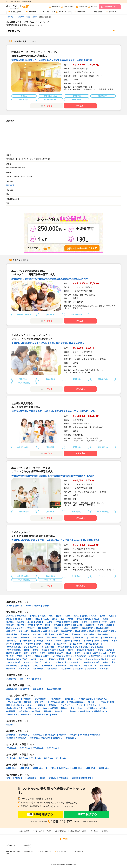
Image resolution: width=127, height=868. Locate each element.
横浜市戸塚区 (109, 631)
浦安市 (67, 662)
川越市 (27, 650)
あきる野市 (20, 628)
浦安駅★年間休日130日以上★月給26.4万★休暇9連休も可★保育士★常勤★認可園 (52, 60)
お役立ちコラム (113, 12)
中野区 (37, 619)
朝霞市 (51, 653)
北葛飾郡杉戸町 (13, 659)
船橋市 (42, 659)
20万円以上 (61, 758)
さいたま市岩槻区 (13, 650)
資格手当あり (26, 715)
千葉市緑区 (11, 669)
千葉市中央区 (61, 666)
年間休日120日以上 (77, 702)
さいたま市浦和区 (65, 647)
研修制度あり (24, 735)
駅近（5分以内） (13, 699)
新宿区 (59, 616)
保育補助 (28, 702)
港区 (51, 616)
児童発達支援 (12, 689)
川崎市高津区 (52, 638)
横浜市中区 (23, 631)
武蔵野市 (40, 622)
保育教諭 (52, 778)
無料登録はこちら (111, 7)
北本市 (104, 653)
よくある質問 (96, 12)
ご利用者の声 (80, 12)
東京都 (9, 606)
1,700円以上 (24, 768)
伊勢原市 (19, 644)
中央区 (43, 616)
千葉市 (25, 659)
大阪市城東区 (66, 669)
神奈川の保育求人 (46, 849)
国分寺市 (20, 625)
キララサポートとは (47, 12)
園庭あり (42, 705)
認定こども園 (38, 689)
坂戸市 (28, 656)
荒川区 (70, 619)
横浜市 (57, 628)
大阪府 (46, 606)
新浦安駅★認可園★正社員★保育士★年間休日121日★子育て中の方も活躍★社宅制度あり (56, 540)
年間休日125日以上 (58, 702)
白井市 (106, 662)
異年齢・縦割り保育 (14, 708)
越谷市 (18, 653)
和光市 (69, 653)
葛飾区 (106, 619)
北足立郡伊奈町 (79, 656)
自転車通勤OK (40, 699)
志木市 (60, 653)
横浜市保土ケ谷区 (50, 631)
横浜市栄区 (64, 634)
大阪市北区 (80, 669)
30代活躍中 (103, 708)
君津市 (58, 662)
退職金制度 (37, 735)
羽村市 (9, 628)
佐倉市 (88, 659)
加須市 (71, 650)
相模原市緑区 (109, 638)
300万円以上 (38, 748)
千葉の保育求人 (78, 849)
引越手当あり (100, 711)
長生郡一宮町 (12, 666)
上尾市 (109, 650)
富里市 (114, 662)
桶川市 (86, 653)
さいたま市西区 (60, 644)
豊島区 (55, 619)
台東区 (76, 616)
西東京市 (31, 628)
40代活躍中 (11, 711)
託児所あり (58, 738)
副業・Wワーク (41, 702)
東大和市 (57, 625)
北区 (63, 619)
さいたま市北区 (76, 644)
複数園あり (53, 705)
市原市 (9, 662)
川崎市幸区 (25, 638)
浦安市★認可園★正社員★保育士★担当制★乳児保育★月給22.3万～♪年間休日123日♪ (53, 411)
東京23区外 (22, 616)
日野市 (113, 622)
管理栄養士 (20, 778)
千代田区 (33, 616)
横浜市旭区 (25, 634)
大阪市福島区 (52, 669)
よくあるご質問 (24, 831)
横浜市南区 (35, 631)
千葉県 (37, 606)
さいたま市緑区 (97, 647)
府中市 (58, 622)
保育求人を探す (14, 12)
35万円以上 (23, 758)
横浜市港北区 (94, 631)
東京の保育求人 (28, 849)
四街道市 (77, 662)
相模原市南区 (28, 641)
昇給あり (56, 715)
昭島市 (67, 622)
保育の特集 (31, 12)
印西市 (97, 662)
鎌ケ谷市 (49, 662)
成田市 (79, 659)
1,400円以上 (64, 768)
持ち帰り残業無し (86, 699)
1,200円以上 (90, 768)
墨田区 (85, 616)
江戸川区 (10, 622)
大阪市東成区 (38, 669)
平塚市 (50, 641)
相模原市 (75, 628)
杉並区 (46, 619)
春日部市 (91, 650)
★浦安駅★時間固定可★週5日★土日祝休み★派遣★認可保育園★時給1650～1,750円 (53, 476)
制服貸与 (63, 735)
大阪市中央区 (24, 669)
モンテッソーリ (67, 705)
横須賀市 (40, 641)
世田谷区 (19, 619)
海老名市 (29, 644)
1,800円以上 (11, 768)
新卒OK (64, 708)
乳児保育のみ (102, 699)
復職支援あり (71, 738)
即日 (8, 705)
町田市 (85, 622)
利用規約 (48, 831)
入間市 (42, 653)
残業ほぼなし (70, 699)
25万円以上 (48, 758)
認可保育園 (10, 185)
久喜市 (95, 653)
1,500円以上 (51, 768)
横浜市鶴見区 (87, 628)
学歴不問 (54, 708)
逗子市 (97, 641)
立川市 (30, 622)
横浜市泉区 (76, 634)
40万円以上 (11, 758)
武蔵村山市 (90, 625)
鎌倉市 (58, 641)
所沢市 (62, 650)
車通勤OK (27, 699)
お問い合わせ (56, 7)
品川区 (102, 616)
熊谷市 (35, 650)
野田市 (71, 659)
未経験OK (30, 708)
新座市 (77, 653)
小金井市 (94, 622)
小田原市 (77, 641)
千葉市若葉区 (75, 666)
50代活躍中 (23, 711)
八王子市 (20, 622)
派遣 (22, 679)
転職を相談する (40, 814)
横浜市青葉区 (89, 634)
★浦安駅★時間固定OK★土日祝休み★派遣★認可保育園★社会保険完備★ (48, 343)
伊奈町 (35, 666)
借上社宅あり (50, 735)
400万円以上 (11, 748)
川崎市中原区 (38, 638)
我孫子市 (38, 662)
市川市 (34, 659)
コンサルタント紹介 (64, 12)
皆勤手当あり (12, 715)
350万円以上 (25, 748)
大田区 (9, 619)
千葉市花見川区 (90, 666)
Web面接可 (36, 711)
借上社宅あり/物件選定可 (90, 735)
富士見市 (10, 656)
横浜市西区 (11, 631)
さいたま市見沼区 (13, 647)
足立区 (97, 619)
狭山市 (100, 650)
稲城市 (109, 625)
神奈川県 (19, 606)
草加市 (9, 653)
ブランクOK (42, 708)
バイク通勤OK (55, 699)
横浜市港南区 (12, 634)
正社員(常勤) (11, 679)
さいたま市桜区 (48, 647)
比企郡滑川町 (108, 656)
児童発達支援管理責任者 (81, 778)
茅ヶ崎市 (87, 641)
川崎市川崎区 (12, 638)
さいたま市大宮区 (93, 644)
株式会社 (31, 705)
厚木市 (114, 641)
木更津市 (52, 659)
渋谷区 (28, 619)
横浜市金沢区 (80, 631)
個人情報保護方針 (61, 831)
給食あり (73, 735)
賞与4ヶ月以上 (60, 711)
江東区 (94, 616)
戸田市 (34, 653)
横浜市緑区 (37, 634)
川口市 (44, 650)
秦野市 (106, 641)
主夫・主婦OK (76, 708)
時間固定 (10, 725)
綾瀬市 (48, 644)
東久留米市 (78, 625)
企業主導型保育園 (54, 689)
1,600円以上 (38, 768)
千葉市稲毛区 (105, 666)
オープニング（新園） (107, 702)
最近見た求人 (83, 7)
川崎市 (65, 628)
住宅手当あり (85, 711)
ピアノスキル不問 (13, 702)
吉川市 (46, 656)
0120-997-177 (61, 822)
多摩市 (100, 625)
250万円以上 (52, 748)
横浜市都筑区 (103, 634)
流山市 (18, 662)
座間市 (39, 644)
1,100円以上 (104, 768)
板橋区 (79, 619)
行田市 (53, 650)
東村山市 (10, 625)
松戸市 (62, 659)
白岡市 (67, 656)
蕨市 (26, 653)
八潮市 (113, 653)
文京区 (67, 616)
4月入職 (91, 702)
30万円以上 (36, 758)
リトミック (94, 705)
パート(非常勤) (33, 679)
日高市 (37, 656)
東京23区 (10, 616)
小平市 (104, 622)
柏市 (114, 659)
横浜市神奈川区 (102, 628)
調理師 (42, 778)
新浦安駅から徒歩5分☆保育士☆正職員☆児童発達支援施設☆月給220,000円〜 (50, 279)
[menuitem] (15, 12)
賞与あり (73, 711)
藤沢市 (67, 641)
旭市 (96, 659)
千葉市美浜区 (47, 666)
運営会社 (105, 831)
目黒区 (111, 616)
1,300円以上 (77, 768)
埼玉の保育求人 (62, 849)
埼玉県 (28, 606)
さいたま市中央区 (31, 647)
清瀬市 (67, 625)
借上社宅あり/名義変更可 (16, 738)
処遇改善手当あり (42, 715)
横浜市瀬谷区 (50, 634)
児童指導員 (64, 778)
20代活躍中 (90, 708)
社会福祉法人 (19, 705)
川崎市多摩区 (66, 638)
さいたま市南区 (81, 647)
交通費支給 (11, 735)
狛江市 (48, 625)
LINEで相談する (87, 814)
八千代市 (27, 662)
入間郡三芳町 (94, 656)
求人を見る (80, 106)
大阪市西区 (104, 669)
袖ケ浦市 (87, 662)
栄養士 (9, 778)
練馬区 (88, 619)
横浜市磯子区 (66, 631)
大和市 (9, 644)
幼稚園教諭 (32, 778)
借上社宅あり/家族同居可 (40, 738)
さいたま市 (25, 666)
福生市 (39, 625)
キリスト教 (81, 705)
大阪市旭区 (92, 669)
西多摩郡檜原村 (44, 628)
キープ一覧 (94, 7)
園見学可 (47, 711)
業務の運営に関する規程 (78, 831)
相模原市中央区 (13, 641)
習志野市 (105, 659)
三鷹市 (49, 622)
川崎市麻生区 (94, 638)
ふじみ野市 (56, 656)
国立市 (30, 625)
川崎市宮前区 (80, 638)
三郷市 (20, 656)
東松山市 (80, 650)
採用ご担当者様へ (70, 7)
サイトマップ (37, 831)
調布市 (76, 622)
